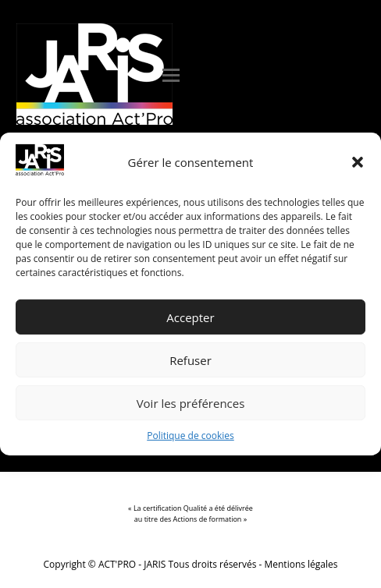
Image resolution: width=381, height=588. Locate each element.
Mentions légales (301, 564)
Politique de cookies (190, 436)
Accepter (190, 317)
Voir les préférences (191, 403)
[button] (358, 162)
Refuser (190, 360)
